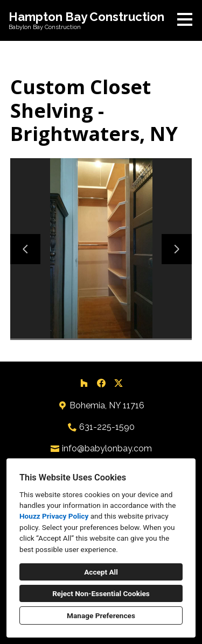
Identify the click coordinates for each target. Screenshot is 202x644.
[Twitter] (119, 383)
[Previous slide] (25, 249)
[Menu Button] (185, 19)
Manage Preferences (101, 615)
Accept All (101, 572)
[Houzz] (84, 383)
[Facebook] (101, 383)
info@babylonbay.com (107, 448)
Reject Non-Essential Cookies (101, 593)
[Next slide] (177, 249)
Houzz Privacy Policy (54, 516)
